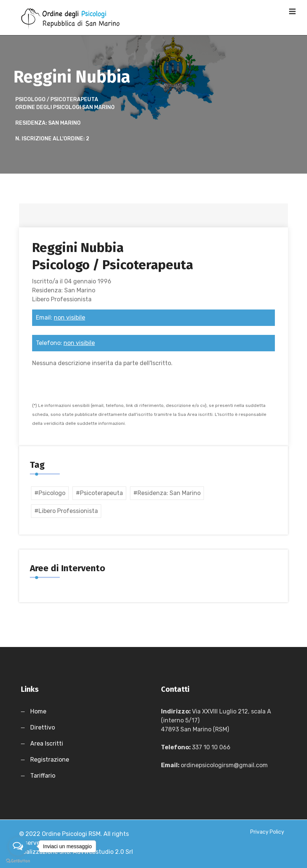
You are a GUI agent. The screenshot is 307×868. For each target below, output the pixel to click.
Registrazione (50, 760)
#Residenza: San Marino (167, 493)
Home (38, 711)
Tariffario (43, 776)
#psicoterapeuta (99, 493)
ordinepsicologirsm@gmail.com (224, 765)
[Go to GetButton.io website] (18, 861)
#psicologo (50, 493)
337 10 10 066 (211, 747)
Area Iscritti (47, 743)
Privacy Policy (267, 832)
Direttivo (43, 727)
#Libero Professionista (66, 511)
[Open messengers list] (18, 846)
